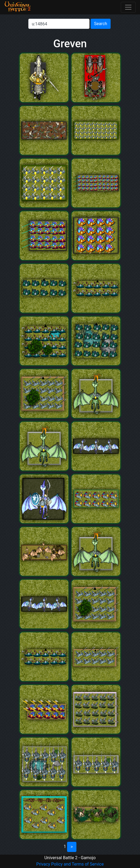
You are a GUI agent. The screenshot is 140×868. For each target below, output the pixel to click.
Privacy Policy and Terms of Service (70, 864)
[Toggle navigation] (128, 7)
